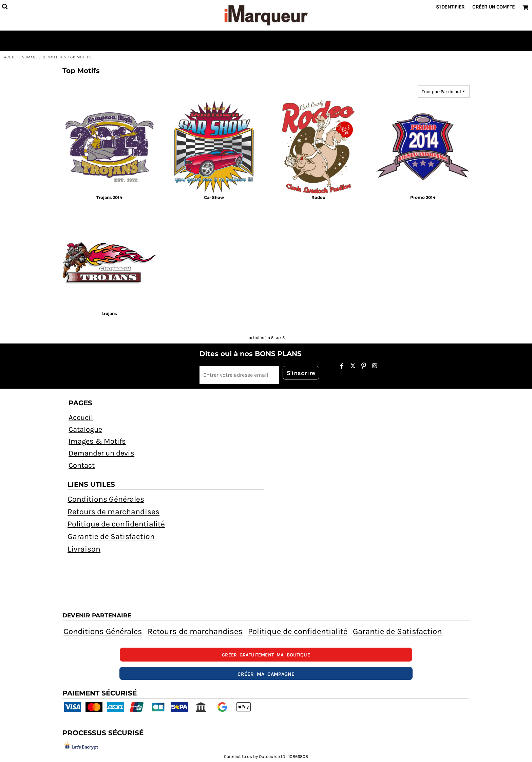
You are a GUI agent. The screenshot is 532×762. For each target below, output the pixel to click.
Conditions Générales (106, 499)
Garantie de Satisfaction (111, 536)
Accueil (12, 57)
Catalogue (85, 429)
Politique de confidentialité (116, 524)
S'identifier (450, 7)
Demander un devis (101, 453)
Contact (82, 465)
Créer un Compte (493, 7)
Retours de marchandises (113, 512)
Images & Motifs (44, 57)
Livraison (84, 549)
